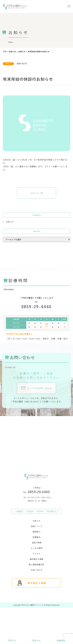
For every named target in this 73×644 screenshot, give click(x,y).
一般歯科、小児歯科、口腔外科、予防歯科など (37, 511)
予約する (12, 640)
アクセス (36, 554)
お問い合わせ (36, 570)
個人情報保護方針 (36, 564)
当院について (36, 526)
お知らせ (36, 521)
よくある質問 (36, 548)
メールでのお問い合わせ (39, 388)
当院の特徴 (36, 543)
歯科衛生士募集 (36, 559)
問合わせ (36, 640)
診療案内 (36, 537)
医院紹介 (36, 532)
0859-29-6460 (37, 306)
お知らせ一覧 (36, 193)
